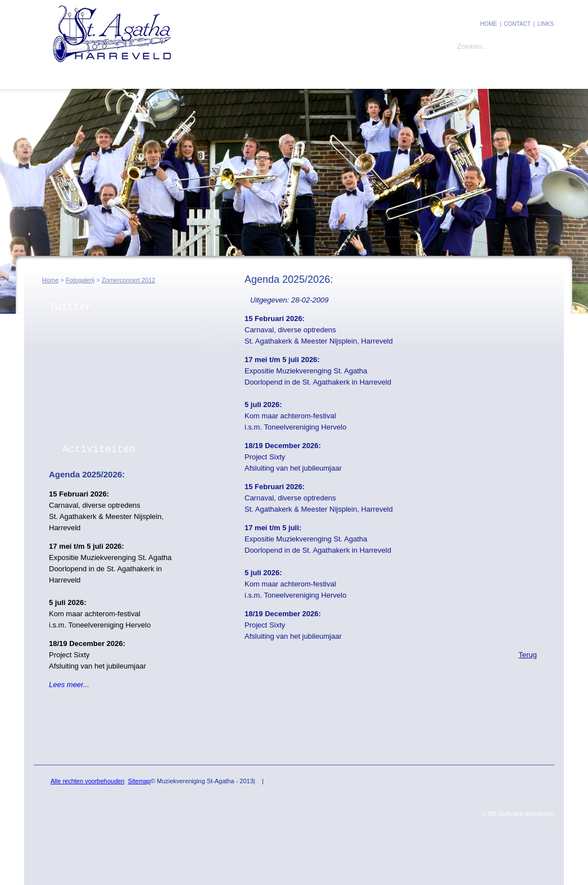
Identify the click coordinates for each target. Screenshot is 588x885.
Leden (128, 77)
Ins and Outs (253, 77)
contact (517, 24)
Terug (528, 655)
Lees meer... (69, 685)
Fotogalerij (185, 77)
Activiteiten (99, 449)
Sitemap (139, 781)
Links (546, 24)
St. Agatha (71, 77)
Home (489, 24)
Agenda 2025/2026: (87, 474)
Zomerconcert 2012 (128, 280)
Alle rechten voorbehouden (87, 781)
